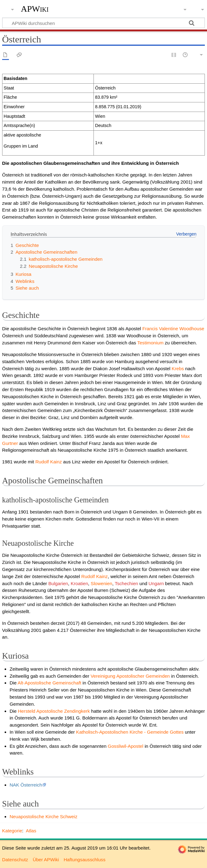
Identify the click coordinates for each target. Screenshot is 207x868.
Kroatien (80, 583)
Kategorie (12, 831)
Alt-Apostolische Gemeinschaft (49, 683)
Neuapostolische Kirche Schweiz (43, 816)
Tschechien (126, 583)
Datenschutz (15, 860)
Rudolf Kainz (49, 462)
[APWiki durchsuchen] (103, 23)
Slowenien (102, 583)
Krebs (178, 369)
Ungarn (156, 583)
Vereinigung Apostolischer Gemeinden (130, 676)
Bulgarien (58, 583)
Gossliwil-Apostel (125, 746)
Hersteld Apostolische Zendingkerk (54, 711)
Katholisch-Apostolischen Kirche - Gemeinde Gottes (130, 732)
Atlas (31, 831)
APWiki (35, 9)
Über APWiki (46, 860)
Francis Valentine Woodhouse (173, 329)
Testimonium (150, 343)
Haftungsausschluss (85, 860)
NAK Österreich (26, 785)
